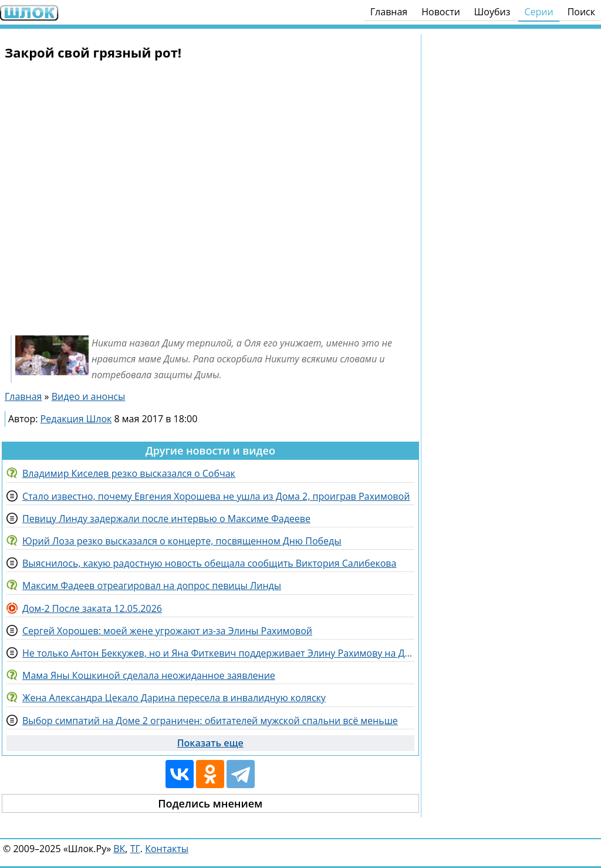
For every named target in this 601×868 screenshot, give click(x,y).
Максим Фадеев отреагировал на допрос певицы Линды (152, 586)
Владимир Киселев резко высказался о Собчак (129, 473)
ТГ (135, 849)
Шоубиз (492, 12)
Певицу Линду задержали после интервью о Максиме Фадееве (166, 519)
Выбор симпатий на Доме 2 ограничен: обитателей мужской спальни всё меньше (210, 721)
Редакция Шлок (76, 419)
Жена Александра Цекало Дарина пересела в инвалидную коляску (174, 698)
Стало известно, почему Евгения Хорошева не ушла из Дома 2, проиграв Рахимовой (216, 496)
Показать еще (210, 743)
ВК (119, 849)
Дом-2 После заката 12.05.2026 (92, 608)
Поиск (581, 12)
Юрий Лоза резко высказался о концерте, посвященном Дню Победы (182, 541)
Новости (441, 12)
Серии (538, 12)
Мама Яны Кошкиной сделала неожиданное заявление (149, 675)
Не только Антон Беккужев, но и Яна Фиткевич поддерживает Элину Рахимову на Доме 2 (218, 653)
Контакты (167, 849)
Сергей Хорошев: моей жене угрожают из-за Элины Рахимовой (167, 631)
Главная (389, 12)
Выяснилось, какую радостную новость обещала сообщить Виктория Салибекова (209, 563)
